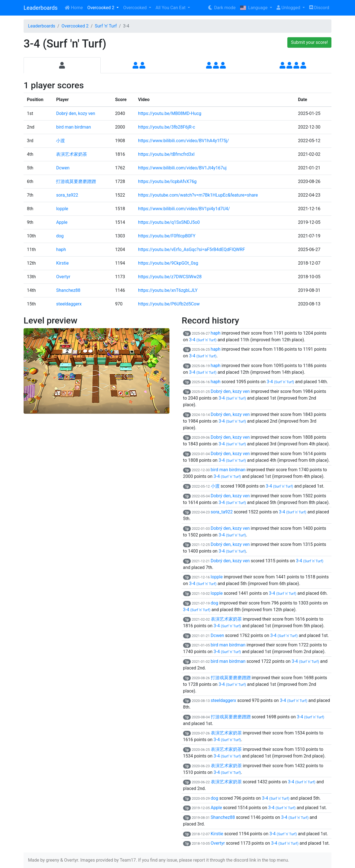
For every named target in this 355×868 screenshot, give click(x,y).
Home (74, 8)
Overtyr (63, 277)
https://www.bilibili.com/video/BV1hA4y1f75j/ (183, 141)
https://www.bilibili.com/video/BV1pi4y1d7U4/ (184, 209)
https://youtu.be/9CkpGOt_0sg (168, 263)
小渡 (60, 141)
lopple (62, 209)
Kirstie (62, 263)
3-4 (203, 340)
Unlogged (289, 8)
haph (61, 249)
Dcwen (63, 168)
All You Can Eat (171, 8)
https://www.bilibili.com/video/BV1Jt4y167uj (182, 168)
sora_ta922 (67, 195)
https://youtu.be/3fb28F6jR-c (167, 127)
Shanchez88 (68, 290)
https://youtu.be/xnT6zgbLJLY (168, 290)
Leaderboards (41, 8)
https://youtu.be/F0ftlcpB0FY (167, 236)
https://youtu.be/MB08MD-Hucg (170, 113)
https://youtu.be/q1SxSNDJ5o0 (169, 222)
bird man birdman (73, 127)
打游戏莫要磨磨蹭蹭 (76, 181)
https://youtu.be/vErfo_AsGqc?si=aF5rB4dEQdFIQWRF (192, 249)
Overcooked (135, 8)
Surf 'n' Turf (106, 26)
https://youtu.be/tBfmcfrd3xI (166, 154)
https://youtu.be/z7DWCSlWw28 (170, 277)
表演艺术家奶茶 (72, 154)
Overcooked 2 (101, 8)
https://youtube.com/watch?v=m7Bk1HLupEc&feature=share (198, 195)
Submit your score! (309, 42)
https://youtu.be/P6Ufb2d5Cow (169, 304)
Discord (319, 8)
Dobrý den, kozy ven (76, 113)
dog (60, 236)
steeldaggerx (69, 304)
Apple (62, 222)
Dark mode (221, 8)
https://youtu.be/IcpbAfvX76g (167, 181)
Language (254, 8)
